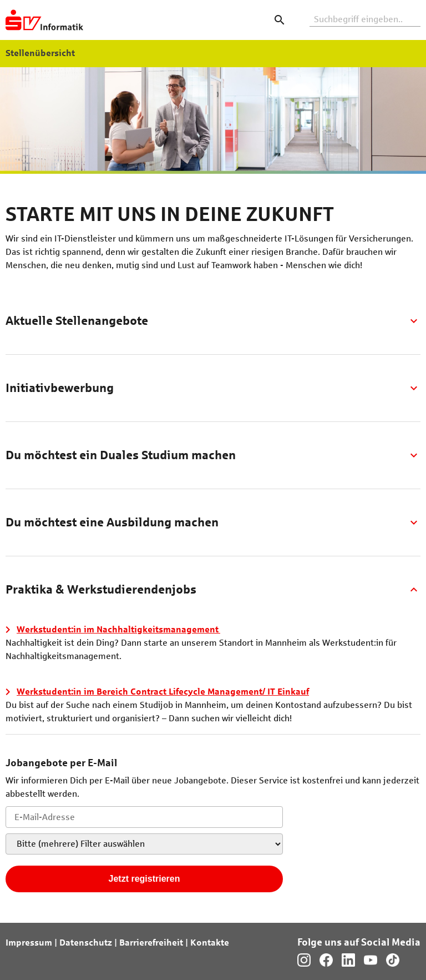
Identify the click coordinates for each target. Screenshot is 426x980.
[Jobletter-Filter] (144, 844)
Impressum (29, 943)
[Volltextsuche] (365, 20)
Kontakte (210, 943)
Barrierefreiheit (151, 943)
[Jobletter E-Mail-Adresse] (144, 817)
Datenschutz (86, 943)
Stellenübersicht (40, 53)
